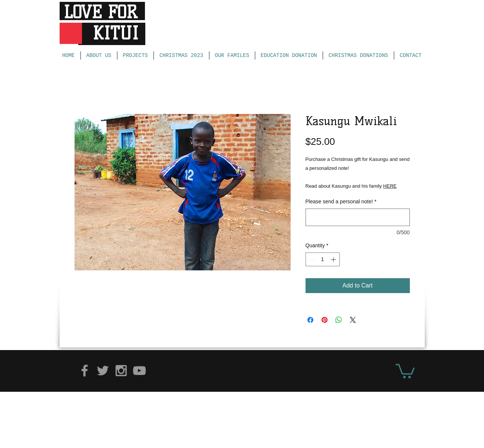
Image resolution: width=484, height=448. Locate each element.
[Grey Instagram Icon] (121, 371)
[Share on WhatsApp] (339, 320)
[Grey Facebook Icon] (85, 371)
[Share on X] (353, 320)
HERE (390, 186)
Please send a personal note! (341, 201)
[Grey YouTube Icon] (139, 371)
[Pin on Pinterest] (325, 320)
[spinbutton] (323, 259)
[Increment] (334, 259)
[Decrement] (311, 259)
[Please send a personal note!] (358, 217)
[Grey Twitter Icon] (103, 371)
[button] (405, 370)
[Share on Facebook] (310, 320)
